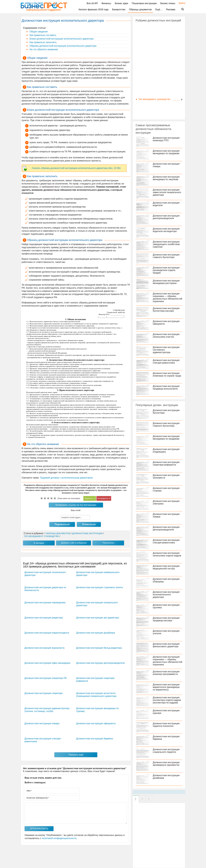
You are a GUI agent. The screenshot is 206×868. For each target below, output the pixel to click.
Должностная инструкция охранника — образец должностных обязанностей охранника (168, 297)
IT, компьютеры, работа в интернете (157, 30)
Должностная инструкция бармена (95, 739)
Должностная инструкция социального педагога (166, 751)
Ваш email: (76, 510)
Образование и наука (150, 65)
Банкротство (119, 9)
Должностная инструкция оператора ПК (46, 678)
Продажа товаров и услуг (152, 76)
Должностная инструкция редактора (44, 618)
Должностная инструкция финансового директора (166, 645)
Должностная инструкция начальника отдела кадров (167, 554)
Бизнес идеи (121, 3)
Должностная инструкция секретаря (43, 693)
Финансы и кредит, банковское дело (157, 107)
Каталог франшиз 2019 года (94, 9)
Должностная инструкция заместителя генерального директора (167, 192)
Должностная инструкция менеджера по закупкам (166, 178)
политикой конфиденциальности (59, 838)
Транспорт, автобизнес (150, 103)
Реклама (171, 9)
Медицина (144, 57)
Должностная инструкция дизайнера (96, 633)
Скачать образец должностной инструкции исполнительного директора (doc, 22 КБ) (76, 168)
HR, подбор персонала (150, 26)
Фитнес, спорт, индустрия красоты (156, 111)
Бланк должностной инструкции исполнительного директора (61, 39)
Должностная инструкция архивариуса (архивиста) (166, 764)
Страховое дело (147, 95)
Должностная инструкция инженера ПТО (166, 139)
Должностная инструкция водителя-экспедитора (166, 230)
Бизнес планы (168, 3)
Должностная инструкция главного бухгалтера (166, 256)
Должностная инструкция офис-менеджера (47, 663)
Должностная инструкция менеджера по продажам (166, 152)
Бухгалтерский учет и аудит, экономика (159, 38)
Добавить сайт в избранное (74, 543)
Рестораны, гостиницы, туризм (155, 84)
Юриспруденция (147, 115)
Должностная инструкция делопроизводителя (100, 663)
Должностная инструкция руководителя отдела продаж (166, 270)
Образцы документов (140, 9)
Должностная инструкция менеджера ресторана (166, 282)
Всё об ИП (92, 3)
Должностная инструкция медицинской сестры (166, 567)
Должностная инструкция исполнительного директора (166, 595)
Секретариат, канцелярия (152, 88)
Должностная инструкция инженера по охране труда (167, 374)
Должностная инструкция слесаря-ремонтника (166, 361)
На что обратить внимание (43, 49)
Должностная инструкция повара (42, 723)
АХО (141, 34)
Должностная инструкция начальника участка (166, 336)
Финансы (106, 3)
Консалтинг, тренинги (150, 45)
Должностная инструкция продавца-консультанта (166, 387)
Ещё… (159, 9)
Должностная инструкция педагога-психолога (166, 725)
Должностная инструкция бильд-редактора (99, 648)
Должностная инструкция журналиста (44, 648)
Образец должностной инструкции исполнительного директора (63, 46)
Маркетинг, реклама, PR (151, 53)
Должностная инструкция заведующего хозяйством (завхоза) (166, 244)
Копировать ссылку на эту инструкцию (76, 505)
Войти (181, 3)
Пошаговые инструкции (144, 3)
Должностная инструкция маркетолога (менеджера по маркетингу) (166, 687)
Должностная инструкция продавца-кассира (166, 619)
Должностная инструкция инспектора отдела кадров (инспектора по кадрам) (167, 700)
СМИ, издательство (149, 91)
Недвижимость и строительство (155, 61)
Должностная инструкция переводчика (45, 603)
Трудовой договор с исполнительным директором (66, 478)
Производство (146, 80)
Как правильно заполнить (43, 42)
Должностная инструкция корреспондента (47, 633)
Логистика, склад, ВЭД (150, 49)
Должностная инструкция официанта (96, 723)
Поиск (181, 9)
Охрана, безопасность (150, 72)
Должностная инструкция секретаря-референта (166, 463)
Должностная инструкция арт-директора (98, 618)
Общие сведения (38, 32)
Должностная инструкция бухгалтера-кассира (166, 310)
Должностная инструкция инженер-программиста (166, 673)
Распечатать (109, 543)
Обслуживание (146, 68)
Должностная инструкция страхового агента (100, 587)
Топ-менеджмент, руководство (154, 99)
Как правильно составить (43, 35)
